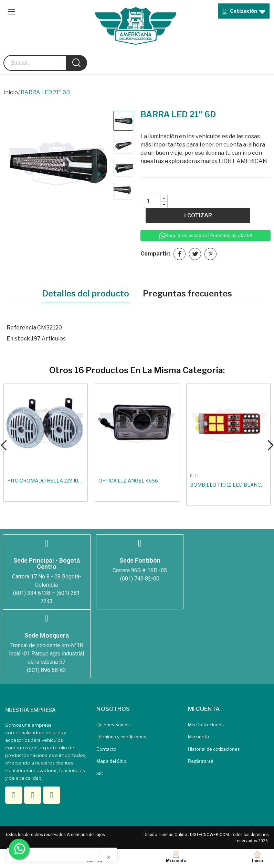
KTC (194, 476)
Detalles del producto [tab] (86, 294)
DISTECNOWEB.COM (209, 835)
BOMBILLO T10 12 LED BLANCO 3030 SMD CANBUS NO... (228, 485)
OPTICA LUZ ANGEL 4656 (128, 481)
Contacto (106, 749)
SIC (100, 773)
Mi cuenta (198, 737)
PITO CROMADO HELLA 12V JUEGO (46, 481)
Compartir (180, 254)
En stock (18, 339)
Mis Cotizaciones (206, 725)
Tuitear (195, 254)
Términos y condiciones (121, 737)
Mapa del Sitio (111, 761)
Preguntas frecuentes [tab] (187, 294)
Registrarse (201, 761)
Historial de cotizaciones (214, 749)
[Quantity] (152, 202)
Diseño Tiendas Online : (166, 835)
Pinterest (210, 254)
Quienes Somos (113, 725)
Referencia (22, 328)
